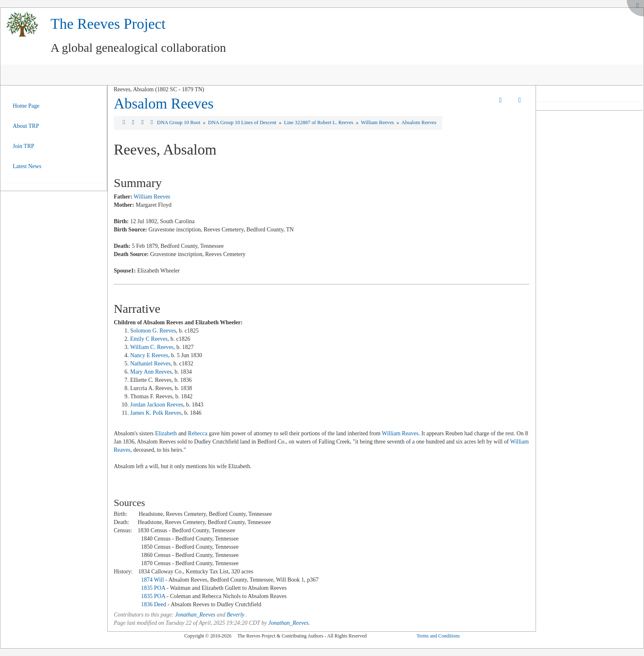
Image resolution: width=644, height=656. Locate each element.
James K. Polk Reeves (156, 413)
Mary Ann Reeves (151, 372)
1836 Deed (153, 604)
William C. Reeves (152, 347)
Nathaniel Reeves (150, 364)
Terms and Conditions (438, 636)
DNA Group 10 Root (179, 122)
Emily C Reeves (149, 339)
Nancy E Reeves (149, 355)
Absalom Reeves (164, 104)
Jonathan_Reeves (195, 615)
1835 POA (153, 588)
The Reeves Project (108, 24)
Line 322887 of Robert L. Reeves (320, 122)
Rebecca (198, 433)
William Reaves (400, 433)
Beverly (236, 615)
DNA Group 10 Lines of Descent (243, 122)
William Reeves (378, 122)
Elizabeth (166, 433)
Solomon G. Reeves (153, 331)
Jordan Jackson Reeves (157, 405)
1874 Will (152, 580)
